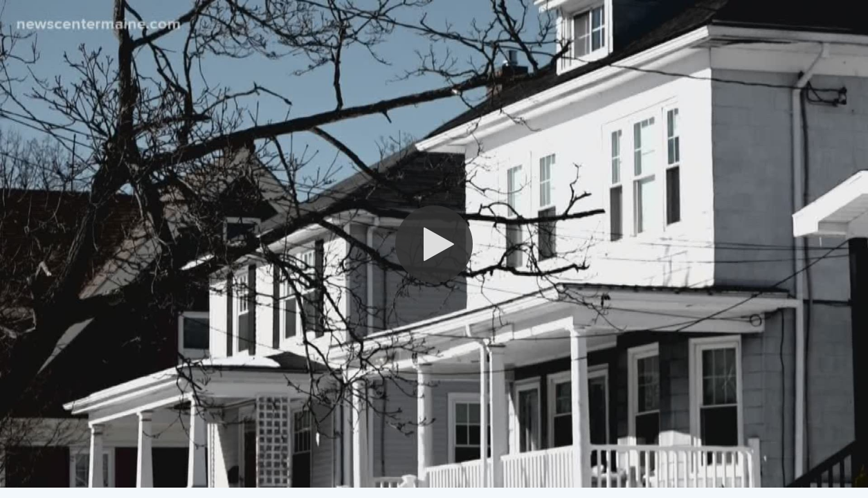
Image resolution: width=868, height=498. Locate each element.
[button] (434, 244)
